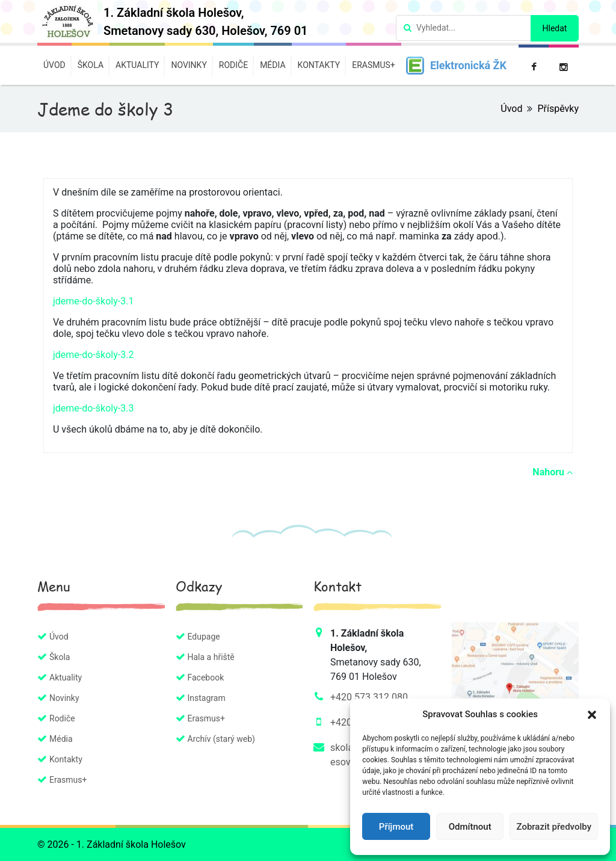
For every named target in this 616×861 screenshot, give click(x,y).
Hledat (555, 28)
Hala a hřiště (211, 657)
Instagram (207, 698)
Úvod (54, 65)
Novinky (189, 65)
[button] (592, 714)
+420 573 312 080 (369, 697)
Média (273, 65)
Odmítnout (470, 827)
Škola (91, 65)
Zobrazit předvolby (554, 827)
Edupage (204, 637)
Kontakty (319, 65)
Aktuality (137, 65)
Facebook (206, 677)
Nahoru (553, 472)
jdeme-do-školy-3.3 (93, 408)
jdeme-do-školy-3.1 (93, 301)
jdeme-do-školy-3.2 (93, 355)
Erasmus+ (374, 65)
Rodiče (233, 65)
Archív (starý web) (221, 739)
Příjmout (396, 827)
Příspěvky (558, 109)
